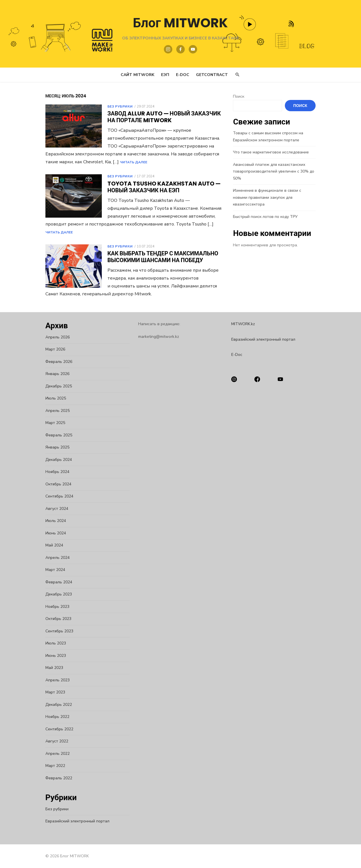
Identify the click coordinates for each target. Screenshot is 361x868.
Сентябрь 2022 (56, 729)
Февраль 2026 (56, 362)
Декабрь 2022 (56, 705)
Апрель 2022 (54, 754)
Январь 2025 (54, 447)
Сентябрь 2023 (56, 631)
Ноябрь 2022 (54, 717)
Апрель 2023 (54, 680)
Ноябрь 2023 (54, 607)
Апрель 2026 (54, 337)
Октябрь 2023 (55, 619)
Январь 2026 (54, 374)
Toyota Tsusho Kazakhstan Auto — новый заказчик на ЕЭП (161, 187)
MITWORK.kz (244, 324)
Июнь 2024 (53, 533)
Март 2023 (52, 692)
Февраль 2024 (56, 582)
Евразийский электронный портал (74, 821)
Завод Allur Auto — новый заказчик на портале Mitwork (161, 117)
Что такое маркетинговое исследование (272, 152)
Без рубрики (117, 106)
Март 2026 (52, 349)
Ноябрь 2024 (54, 472)
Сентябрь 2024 (56, 496)
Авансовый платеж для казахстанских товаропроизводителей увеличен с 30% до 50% (275, 171)
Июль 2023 (53, 643)
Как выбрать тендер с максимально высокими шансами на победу (160, 257)
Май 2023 (51, 668)
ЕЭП (165, 75)
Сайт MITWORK (137, 75)
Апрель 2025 (54, 411)
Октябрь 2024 (55, 484)
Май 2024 (51, 545)
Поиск (240, 96)
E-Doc (183, 75)
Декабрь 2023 (56, 594)
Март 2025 (52, 423)
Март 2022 (52, 766)
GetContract (212, 75)
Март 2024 (52, 570)
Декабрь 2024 (56, 460)
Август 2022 (54, 741)
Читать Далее (203, 162)
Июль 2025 (53, 398)
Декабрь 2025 (56, 386)
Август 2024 (54, 509)
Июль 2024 (53, 521)
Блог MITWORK (181, 23)
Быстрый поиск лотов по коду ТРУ (266, 210)
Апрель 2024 (54, 558)
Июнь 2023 (53, 656)
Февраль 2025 (56, 435)
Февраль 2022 (56, 778)
